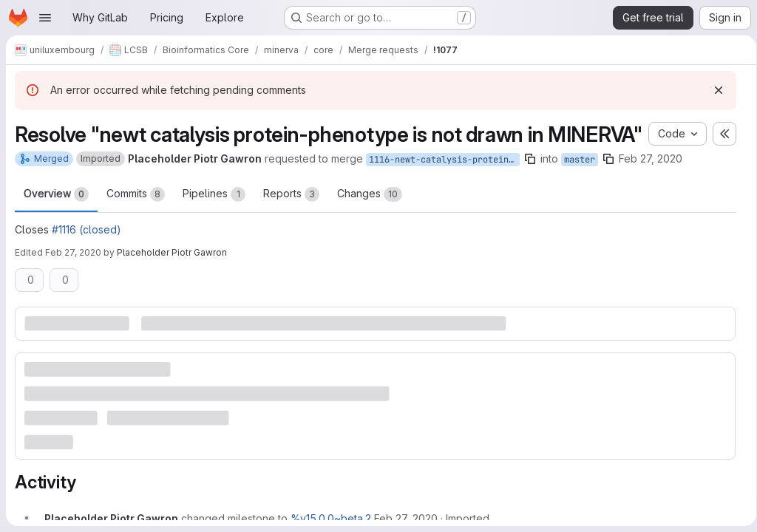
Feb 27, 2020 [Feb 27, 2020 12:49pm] (73, 278)
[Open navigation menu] (45, 18)
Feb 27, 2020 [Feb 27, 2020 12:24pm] (651, 184)
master (580, 185)
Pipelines (214, 220)
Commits (136, 220)
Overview (56, 220)
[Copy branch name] (530, 185)
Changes (370, 220)
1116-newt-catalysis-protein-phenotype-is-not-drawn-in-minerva (444, 185)
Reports (291, 220)
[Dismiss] (713, 90)
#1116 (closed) (86, 255)
